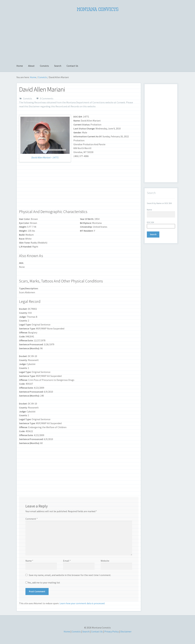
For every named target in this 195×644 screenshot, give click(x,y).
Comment (32, 519)
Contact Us (72, 66)
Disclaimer (34, 106)
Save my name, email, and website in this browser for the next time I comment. (70, 575)
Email (67, 561)
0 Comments (47, 98)
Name (29, 561)
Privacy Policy (112, 631)
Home (20, 66)
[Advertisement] (97, 36)
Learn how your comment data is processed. (82, 603)
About (31, 66)
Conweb (121, 102)
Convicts (44, 66)
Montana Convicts (98, 9)
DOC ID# (150, 222)
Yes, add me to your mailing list (43, 583)
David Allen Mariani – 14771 (45, 157)
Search (58, 66)
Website (105, 561)
